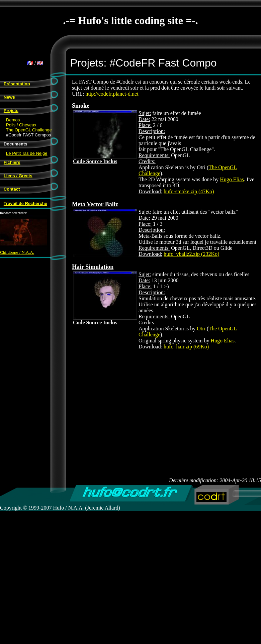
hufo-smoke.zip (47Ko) (189, 191)
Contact (12, 189)
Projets (11, 111)
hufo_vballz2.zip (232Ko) (191, 254)
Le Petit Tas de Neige (27, 153)
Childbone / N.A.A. (23, 250)
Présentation (17, 84)
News (9, 97)
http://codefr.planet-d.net (112, 94)
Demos (13, 120)
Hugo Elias (232, 179)
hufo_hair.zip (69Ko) (186, 347)
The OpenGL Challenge (29, 130)
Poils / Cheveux (21, 125)
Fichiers (12, 162)
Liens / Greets (18, 176)
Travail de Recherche (25, 203)
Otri (201, 329)
